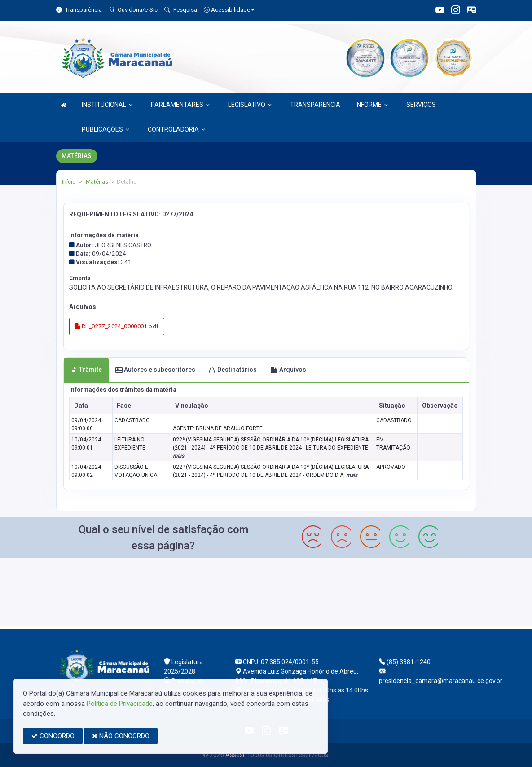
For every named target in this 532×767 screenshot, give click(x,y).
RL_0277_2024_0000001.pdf (117, 326)
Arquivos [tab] (288, 370)
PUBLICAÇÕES (106, 130)
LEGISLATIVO (250, 105)
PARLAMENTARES (180, 105)
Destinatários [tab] (233, 370)
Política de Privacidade (120, 704)
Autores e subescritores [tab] (155, 370)
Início (69, 182)
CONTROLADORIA (176, 130)
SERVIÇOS (421, 105)
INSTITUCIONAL (107, 105)
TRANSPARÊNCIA (315, 105)
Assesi (235, 755)
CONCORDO (53, 736)
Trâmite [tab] (86, 370)
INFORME (372, 105)
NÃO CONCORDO (121, 736)
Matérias (96, 182)
